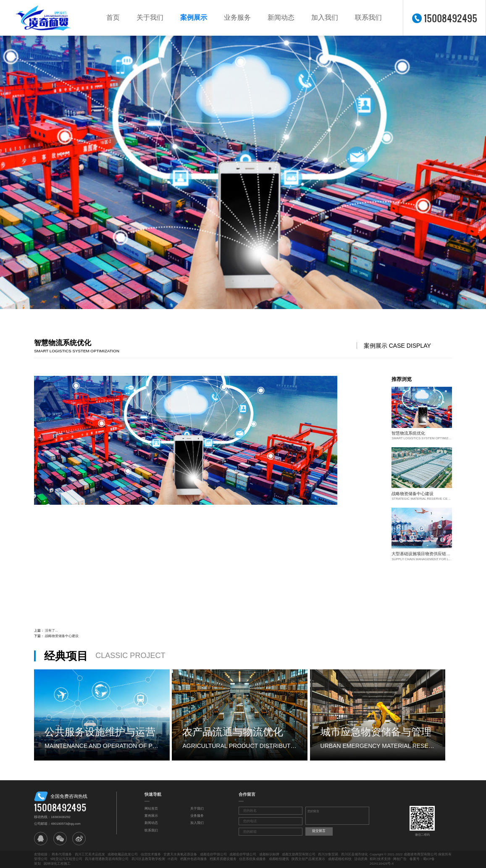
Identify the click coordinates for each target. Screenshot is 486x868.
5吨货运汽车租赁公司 (66, 859)
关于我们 (150, 17)
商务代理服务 (62, 854)
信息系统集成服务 (252, 859)
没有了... (51, 631)
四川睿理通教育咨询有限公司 (107, 859)
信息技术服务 (151, 854)
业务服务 (237, 17)
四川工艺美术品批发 (90, 854)
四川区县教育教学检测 (148, 859)
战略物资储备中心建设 (62, 636)
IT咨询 (172, 859)
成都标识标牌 (269, 854)
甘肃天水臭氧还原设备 (180, 854)
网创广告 (400, 859)
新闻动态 (281, 17)
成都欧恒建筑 (279, 859)
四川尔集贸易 (328, 854)
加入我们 (325, 17)
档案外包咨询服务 (194, 859)
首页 (113, 17)
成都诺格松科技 (340, 859)
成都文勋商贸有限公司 (299, 854)
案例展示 (194, 17)
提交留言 (319, 831)
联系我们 (368, 17)
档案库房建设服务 (223, 859)
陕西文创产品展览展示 (308, 859)
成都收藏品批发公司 (123, 854)
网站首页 (151, 809)
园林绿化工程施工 (57, 864)
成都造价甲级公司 (213, 854)
